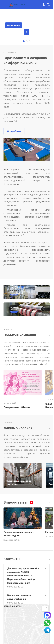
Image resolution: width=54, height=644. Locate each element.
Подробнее (14, 131)
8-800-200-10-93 (15, 587)
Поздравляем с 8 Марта (17, 407)
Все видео (49, 503)
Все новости (49, 336)
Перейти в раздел (49, 559)
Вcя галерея (49, 428)
